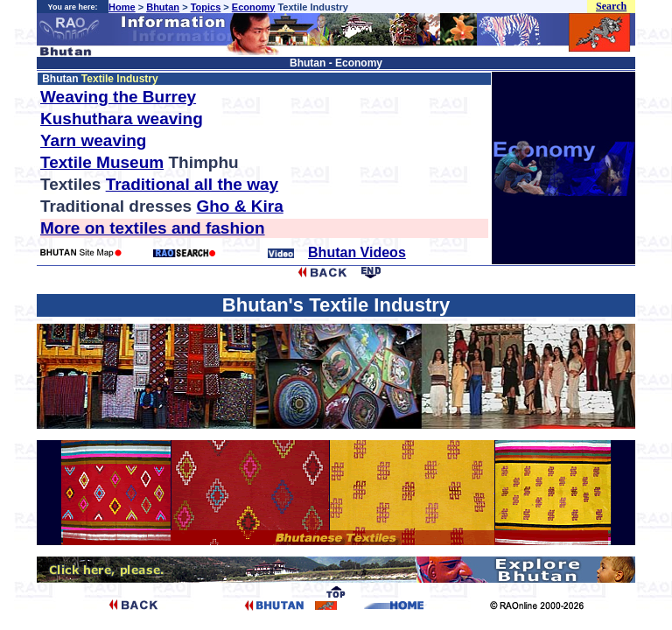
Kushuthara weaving (122, 119)
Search (611, 6)
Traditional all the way (192, 184)
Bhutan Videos (357, 252)
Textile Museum (102, 162)
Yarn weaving (93, 140)
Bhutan (163, 7)
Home (122, 7)
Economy (254, 7)
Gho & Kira (239, 206)
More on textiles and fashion (153, 228)
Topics (206, 7)
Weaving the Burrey (118, 97)
